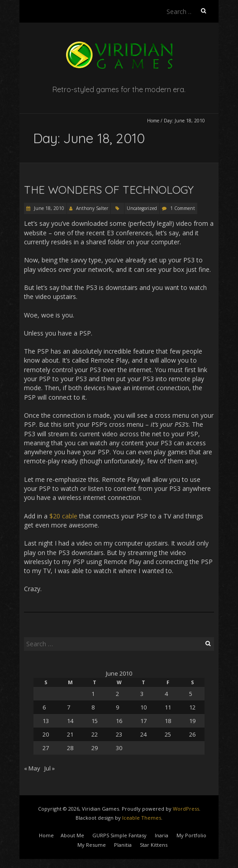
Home (153, 121)
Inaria (162, 835)
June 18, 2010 (48, 208)
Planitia (123, 845)
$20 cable (63, 516)
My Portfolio (191, 835)
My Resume (92, 845)
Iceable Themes (142, 818)
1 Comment (183, 208)
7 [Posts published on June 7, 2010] (69, 707)
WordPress (186, 809)
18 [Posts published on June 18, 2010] (168, 721)
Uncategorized (142, 208)
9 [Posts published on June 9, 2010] (117, 707)
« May (32, 768)
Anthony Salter (92, 208)
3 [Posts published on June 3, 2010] (142, 694)
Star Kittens (154, 845)
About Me (72, 835)
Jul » (50, 768)
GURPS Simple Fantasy (119, 835)
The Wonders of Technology (109, 190)
